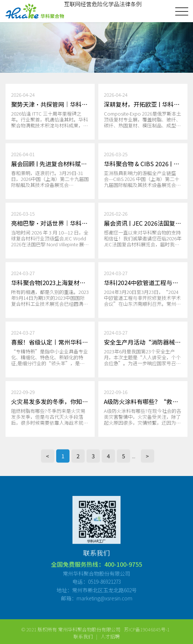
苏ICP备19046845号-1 (147, 637)
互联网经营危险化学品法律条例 (103, 4)
